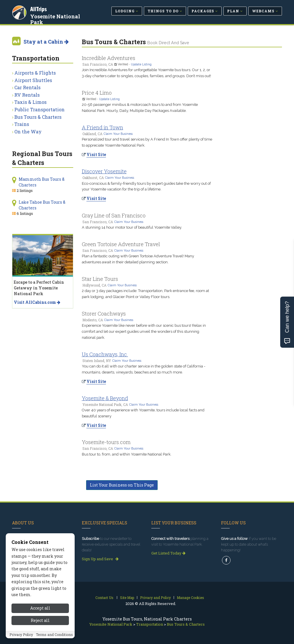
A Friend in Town (102, 127)
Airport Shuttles (33, 80)
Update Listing (141, 64)
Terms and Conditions (54, 637)
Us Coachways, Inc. (105, 354)
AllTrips (39, 8)
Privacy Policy (21, 637)
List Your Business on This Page (122, 485)
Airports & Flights (35, 73)
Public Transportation (39, 109)
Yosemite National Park (56, 18)
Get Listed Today (168, 553)
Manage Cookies (190, 598)
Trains (22, 124)
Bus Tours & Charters (38, 117)
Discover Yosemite (104, 171)
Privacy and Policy (155, 598)
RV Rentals (27, 95)
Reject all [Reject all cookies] (40, 622)
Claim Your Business (118, 134)
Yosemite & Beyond (105, 398)
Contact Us (104, 598)
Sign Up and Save (100, 559)
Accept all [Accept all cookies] (40, 610)
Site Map (127, 598)
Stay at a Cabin (46, 42)
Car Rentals (27, 87)
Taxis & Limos (30, 102)
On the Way (28, 132)
